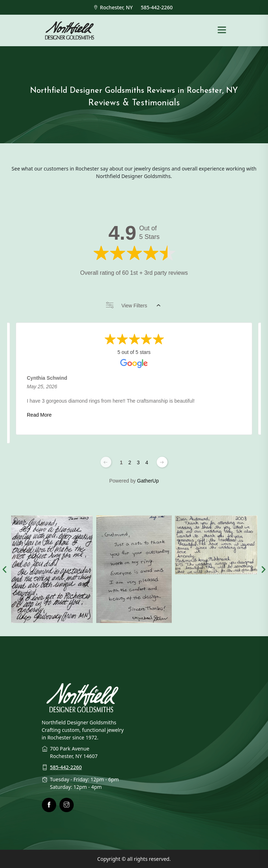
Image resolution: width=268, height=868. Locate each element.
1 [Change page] (121, 462)
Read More (39, 415)
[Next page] (162, 462)
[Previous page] (106, 462)
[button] (4, 569)
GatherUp (148, 481)
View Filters (133, 306)
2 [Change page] (130, 462)
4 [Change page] (147, 462)
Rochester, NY (114, 7)
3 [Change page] (138, 462)
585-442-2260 (158, 7)
